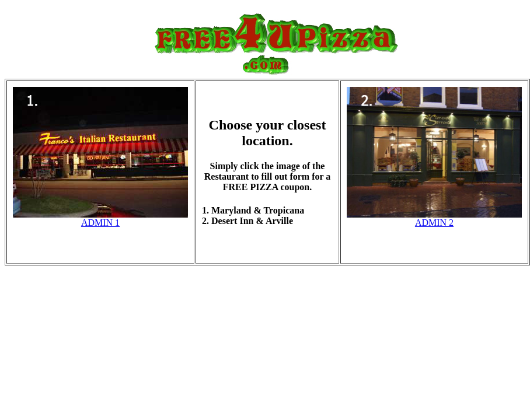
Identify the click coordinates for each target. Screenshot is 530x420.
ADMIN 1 (100, 223)
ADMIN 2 (434, 223)
